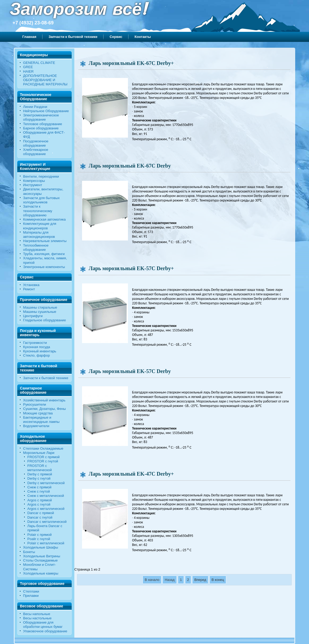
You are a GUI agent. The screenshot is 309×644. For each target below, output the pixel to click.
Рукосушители (35, 404)
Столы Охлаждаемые (40, 560)
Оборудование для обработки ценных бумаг (43, 625)
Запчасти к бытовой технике (73, 37)
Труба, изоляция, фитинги (44, 254)
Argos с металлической (46, 509)
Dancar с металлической (47, 522)
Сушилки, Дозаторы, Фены (44, 409)
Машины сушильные (40, 312)
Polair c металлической (46, 543)
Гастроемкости (35, 343)
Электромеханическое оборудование (41, 117)
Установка (31, 285)
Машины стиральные (40, 307)
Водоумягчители (36, 426)
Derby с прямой (40, 474)
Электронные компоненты (44, 267)
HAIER (28, 71)
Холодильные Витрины (42, 556)
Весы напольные (37, 614)
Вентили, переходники (41, 176)
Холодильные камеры (41, 573)
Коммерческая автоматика (44, 219)
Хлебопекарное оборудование (36, 152)
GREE (28, 67)
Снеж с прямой (39, 487)
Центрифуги (33, 316)
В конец (218, 580)
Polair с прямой (40, 535)
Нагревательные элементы (45, 241)
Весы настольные (37, 618)
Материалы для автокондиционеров (39, 235)
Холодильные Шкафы (41, 547)
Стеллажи (31, 591)
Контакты (143, 37)
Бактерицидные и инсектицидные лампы (41, 420)
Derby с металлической (46, 483)
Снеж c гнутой (39, 491)
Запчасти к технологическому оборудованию (38, 211)
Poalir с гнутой (39, 539)
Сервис (116, 37)
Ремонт (29, 289)
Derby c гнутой (39, 478)
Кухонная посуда (37, 347)
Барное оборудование (41, 128)
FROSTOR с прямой (44, 457)
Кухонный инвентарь (40, 351)
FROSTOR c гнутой (43, 461)
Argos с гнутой (39, 504)
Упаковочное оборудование (45, 631)
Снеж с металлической (46, 496)
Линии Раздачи (35, 107)
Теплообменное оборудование (36, 247)
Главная (29, 37)
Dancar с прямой (41, 513)
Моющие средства (38, 413)
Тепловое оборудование (43, 124)
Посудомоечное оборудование (36, 143)
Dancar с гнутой (40, 517)
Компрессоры (34, 181)
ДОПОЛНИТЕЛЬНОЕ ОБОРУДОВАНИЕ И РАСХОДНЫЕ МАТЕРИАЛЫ (45, 80)
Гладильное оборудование (44, 320)
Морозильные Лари (39, 453)
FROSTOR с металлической (40, 468)
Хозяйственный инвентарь (44, 400)
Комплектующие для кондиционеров (40, 226)
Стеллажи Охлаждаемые (43, 448)
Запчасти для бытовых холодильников (41, 200)
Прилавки (31, 596)
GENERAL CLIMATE (39, 63)
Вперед (200, 580)
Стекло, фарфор (37, 355)
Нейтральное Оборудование (46, 111)
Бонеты (29, 552)
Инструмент (33, 185)
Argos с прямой (40, 500)
